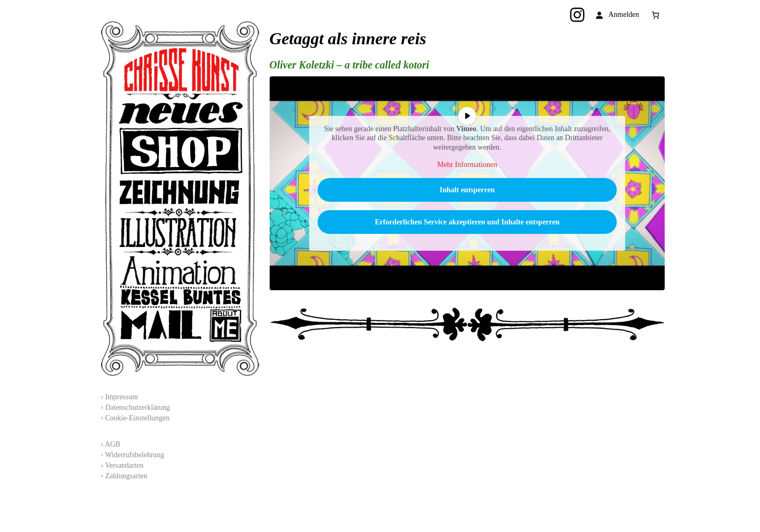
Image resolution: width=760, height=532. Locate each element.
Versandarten (124, 465)
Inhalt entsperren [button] (467, 190)
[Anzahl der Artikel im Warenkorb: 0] (655, 15)
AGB (113, 444)
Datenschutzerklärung (138, 407)
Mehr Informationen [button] (467, 165)
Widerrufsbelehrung (134, 455)
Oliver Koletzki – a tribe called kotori (349, 65)
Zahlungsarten (126, 476)
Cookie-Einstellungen (137, 418)
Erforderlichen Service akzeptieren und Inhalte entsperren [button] (467, 222)
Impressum (122, 397)
